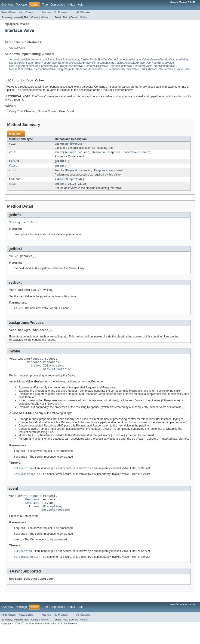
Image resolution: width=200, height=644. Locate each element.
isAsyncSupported (68, 182)
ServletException (57, 378)
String (14, 163)
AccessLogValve (20, 60)
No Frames (61, 12)
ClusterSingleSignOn (94, 60)
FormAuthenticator (104, 63)
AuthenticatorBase (43, 60)
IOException (53, 374)
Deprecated (58, 5)
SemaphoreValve (45, 69)
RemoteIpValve (143, 66)
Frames (46, 12)
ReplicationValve (164, 66)
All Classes (83, 12)
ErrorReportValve (46, 63)
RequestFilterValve (21, 69)
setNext (60, 187)
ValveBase (183, 69)
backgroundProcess (69, 145)
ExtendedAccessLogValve (74, 63)
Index (71, 5)
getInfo (60, 163)
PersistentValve (49, 66)
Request (70, 154)
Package (21, 5)
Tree (45, 5)
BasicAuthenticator (67, 60)
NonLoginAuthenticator (23, 66)
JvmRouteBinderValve (160, 63)
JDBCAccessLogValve (131, 63)
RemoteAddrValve (71, 66)
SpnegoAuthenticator (89, 69)
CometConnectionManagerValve (128, 60)
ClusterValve (17, 48)
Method (45, 17)
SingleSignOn (66, 69)
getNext (60, 168)
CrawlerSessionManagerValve (169, 60)
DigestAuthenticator (21, 63)
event (59, 154)
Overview (7, 5)
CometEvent (132, 154)
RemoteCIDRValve (96, 66)
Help (81, 5)
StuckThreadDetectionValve (158, 69)
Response (99, 154)
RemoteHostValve (121, 66)
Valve (13, 168)
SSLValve (133, 69)
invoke (60, 173)
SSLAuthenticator (114, 69)
